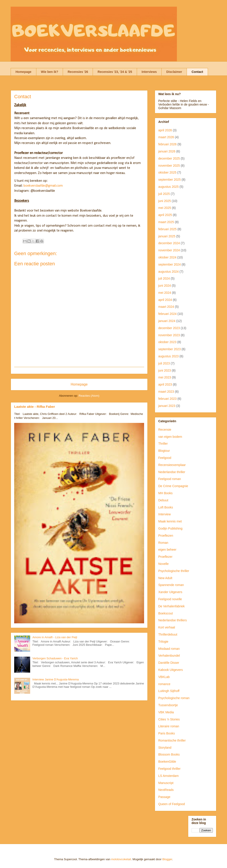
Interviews (149, 72)
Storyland (165, 748)
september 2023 (169, 349)
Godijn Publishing (170, 528)
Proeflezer (165, 557)
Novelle (163, 564)
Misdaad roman (169, 649)
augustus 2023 (168, 356)
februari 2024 (167, 314)
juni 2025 (165, 201)
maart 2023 (166, 392)
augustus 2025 (168, 187)
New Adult (165, 578)
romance (164, 684)
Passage (164, 797)
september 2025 (169, 180)
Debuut (163, 500)
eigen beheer (167, 550)
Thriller (163, 444)
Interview (164, 514)
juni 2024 (165, 286)
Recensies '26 (78, 72)
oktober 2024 (167, 257)
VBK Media (166, 712)
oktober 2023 (167, 342)
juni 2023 (165, 370)
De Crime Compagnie (173, 486)
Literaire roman (169, 726)
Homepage (23, 72)
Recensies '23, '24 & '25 (115, 72)
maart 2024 (166, 307)
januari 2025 (167, 236)
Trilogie (163, 642)
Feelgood (165, 458)
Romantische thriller (172, 740)
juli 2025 (164, 194)
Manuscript (166, 783)
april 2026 (165, 130)
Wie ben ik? (50, 72)
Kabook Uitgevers (171, 670)
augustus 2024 (168, 272)
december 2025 (169, 158)
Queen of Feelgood (172, 804)
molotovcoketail (121, 859)
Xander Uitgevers (170, 592)
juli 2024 (164, 278)
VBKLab (164, 677)
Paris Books (167, 733)
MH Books (165, 493)
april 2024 (165, 300)
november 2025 (169, 166)
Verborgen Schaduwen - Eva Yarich (55, 658)
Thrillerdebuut (168, 634)
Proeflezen (166, 536)
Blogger (167, 859)
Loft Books (166, 507)
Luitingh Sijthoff (169, 691)
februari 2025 (167, 229)
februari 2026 (167, 144)
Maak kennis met (170, 521)
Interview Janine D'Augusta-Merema (56, 679)
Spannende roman (171, 585)
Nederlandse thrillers (172, 620)
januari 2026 (167, 151)
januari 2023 (167, 406)
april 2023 (165, 384)
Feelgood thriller (169, 769)
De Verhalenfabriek (171, 606)
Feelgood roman (170, 479)
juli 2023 (164, 363)
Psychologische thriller (174, 571)
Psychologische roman (174, 698)
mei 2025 (165, 208)
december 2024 (169, 243)
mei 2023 (165, 377)
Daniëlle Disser (169, 663)
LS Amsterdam (168, 776)
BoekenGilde (167, 762)
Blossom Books (169, 754)
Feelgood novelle (170, 599)
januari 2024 (167, 321)
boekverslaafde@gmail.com (43, 186)
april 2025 (165, 215)
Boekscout (165, 613)
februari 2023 (167, 399)
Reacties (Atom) (89, 396)
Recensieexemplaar (172, 465)
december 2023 (169, 328)
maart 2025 (166, 222)
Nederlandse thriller (172, 472)
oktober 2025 (167, 172)
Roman (163, 543)
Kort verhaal (167, 627)
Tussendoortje (168, 705)
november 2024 (169, 250)
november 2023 (169, 335)
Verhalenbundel (169, 656)
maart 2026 (166, 137)
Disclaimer (174, 72)
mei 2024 (165, 293)
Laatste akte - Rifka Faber (35, 407)
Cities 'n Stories (169, 719)
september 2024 (169, 264)
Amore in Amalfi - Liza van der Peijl (55, 637)
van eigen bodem (170, 437)
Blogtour (164, 451)
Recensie (165, 430)
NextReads (166, 790)
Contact (197, 72)
